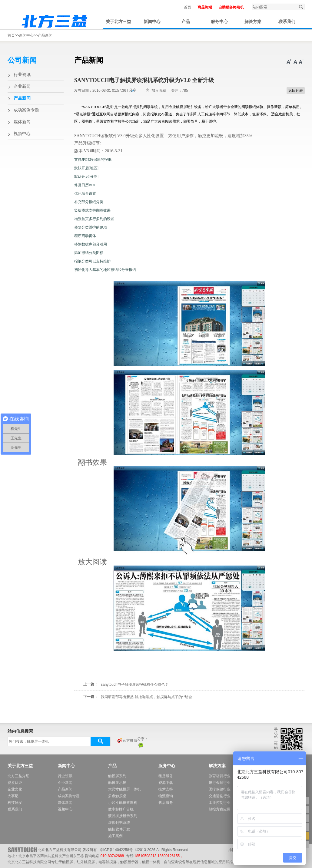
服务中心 (219, 22)
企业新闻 (22, 86)
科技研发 (15, 803)
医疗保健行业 (220, 789)
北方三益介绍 (18, 776)
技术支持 (166, 789)
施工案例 (115, 836)
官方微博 (127, 741)
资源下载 (166, 783)
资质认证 (15, 783)
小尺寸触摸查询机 (123, 803)
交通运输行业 (220, 796)
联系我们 (287, 22)
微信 (141, 745)
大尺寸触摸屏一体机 (124, 789)
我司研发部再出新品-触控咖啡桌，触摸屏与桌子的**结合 (146, 697)
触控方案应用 (220, 809)
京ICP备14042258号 (116, 850)
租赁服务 (166, 776)
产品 (186, 22)
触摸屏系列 (117, 776)
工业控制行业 (220, 803)
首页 (188, 7)
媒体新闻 (22, 122)
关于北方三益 (118, 22)
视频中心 (22, 134)
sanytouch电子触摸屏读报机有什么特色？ (135, 685)
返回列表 (296, 91)
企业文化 (15, 789)
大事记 (13, 796)
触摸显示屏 (117, 783)
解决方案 (253, 22)
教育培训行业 (220, 776)
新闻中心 (152, 22)
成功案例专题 (26, 110)
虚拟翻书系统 (119, 823)
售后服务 (166, 803)
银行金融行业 (220, 783)
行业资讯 (22, 75)
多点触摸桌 (117, 796)
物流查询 (166, 796)
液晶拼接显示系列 (123, 816)
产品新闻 (45, 35)
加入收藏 (159, 91)
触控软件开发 (119, 829)
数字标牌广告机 (121, 809)
